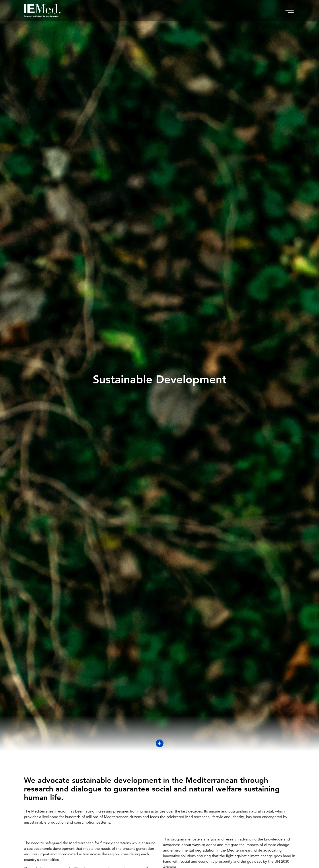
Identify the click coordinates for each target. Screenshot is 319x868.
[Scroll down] (160, 743)
